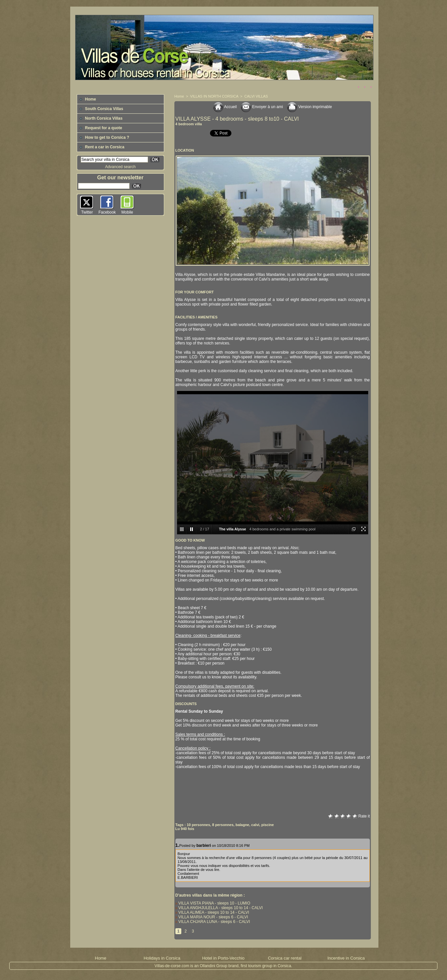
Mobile (127, 212)
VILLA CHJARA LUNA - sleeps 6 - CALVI (213, 922)
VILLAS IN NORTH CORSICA (214, 96)
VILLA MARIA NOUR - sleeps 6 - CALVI (212, 917)
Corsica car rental (285, 958)
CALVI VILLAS (256, 96)
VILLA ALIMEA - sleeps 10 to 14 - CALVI (212, 912)
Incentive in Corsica (346, 958)
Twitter (87, 212)
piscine (268, 825)
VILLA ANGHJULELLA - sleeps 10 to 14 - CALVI (219, 908)
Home (88, 99)
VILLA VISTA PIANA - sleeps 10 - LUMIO (213, 903)
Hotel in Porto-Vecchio (223, 958)
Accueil (225, 107)
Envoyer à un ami (262, 107)
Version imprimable (309, 107)
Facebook (107, 212)
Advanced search (120, 167)
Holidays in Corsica (162, 958)
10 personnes (198, 825)
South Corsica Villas (101, 109)
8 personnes (223, 825)
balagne (242, 825)
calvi (255, 825)
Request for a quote (101, 128)
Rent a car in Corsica (102, 147)
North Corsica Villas (101, 118)
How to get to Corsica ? (104, 137)
